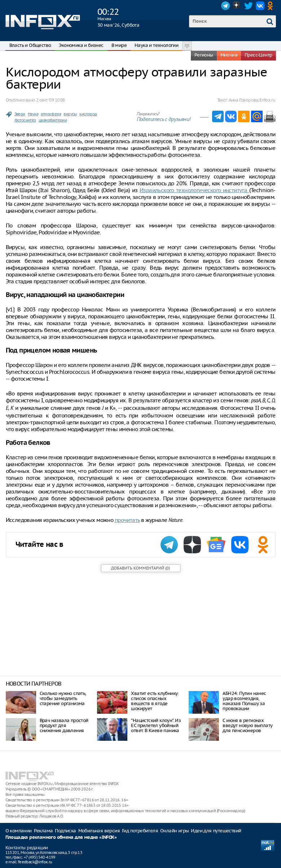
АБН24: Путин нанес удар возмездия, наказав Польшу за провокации (244, 701)
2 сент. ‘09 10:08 (51, 100)
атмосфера (51, 114)
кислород (88, 114)
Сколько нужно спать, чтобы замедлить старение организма (63, 698)
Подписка (65, 831)
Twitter (249, 6)
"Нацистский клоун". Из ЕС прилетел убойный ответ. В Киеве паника (156, 725)
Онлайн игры (174, 831)
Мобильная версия (99, 831)
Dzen (237, 6)
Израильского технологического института (194, 190)
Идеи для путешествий (216, 831)
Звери (20, 114)
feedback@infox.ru (35, 862)
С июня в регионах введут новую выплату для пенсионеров (247, 725)
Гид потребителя (140, 831)
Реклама (43, 831)
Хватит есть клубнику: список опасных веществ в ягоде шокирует (155, 701)
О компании (19, 831)
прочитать (127, 520)
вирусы (70, 114)
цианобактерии (53, 120)
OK (272, 6)
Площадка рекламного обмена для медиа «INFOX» (61, 838)
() (140, 568)
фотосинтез (25, 120)
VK (260, 6)
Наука (33, 114)
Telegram (225, 6)
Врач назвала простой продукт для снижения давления (64, 725)
